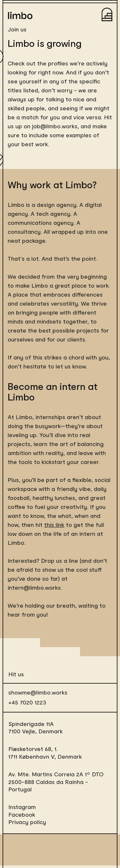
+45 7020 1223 (27, 702)
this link (54, 525)
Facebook (22, 814)
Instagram (22, 807)
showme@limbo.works (38, 692)
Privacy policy (27, 822)
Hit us (16, 674)
